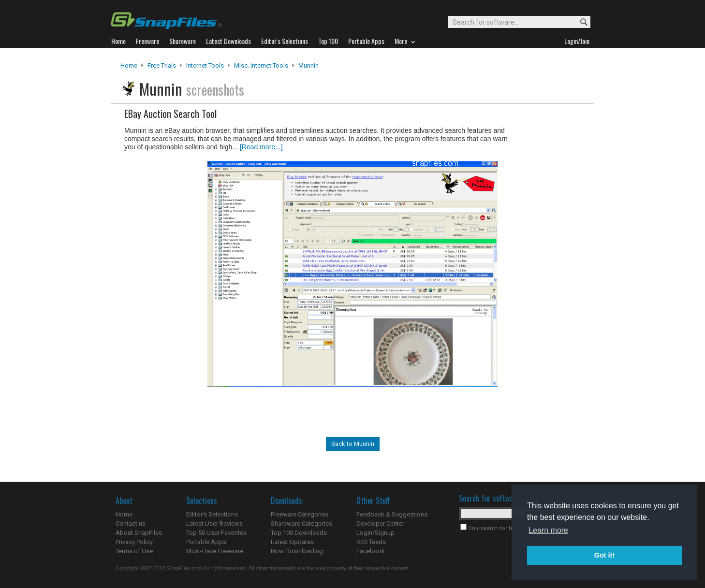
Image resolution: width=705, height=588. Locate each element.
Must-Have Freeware (215, 551)
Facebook (371, 551)
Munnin (308, 65)
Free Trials (162, 65)
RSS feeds (371, 542)
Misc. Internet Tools (261, 65)
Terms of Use (134, 551)
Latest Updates (292, 542)
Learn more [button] (548, 530)
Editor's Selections (212, 514)
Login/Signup (375, 533)
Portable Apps (206, 542)
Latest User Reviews (214, 523)
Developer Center (380, 523)
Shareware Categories (301, 523)
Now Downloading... (299, 551)
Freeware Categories (300, 514)
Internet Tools (205, 65)
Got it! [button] (604, 555)
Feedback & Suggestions (392, 514)
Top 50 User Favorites (216, 533)
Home (129, 65)
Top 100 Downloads (299, 533)
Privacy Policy (134, 542)
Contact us (131, 523)
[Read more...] (261, 147)
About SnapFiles (139, 533)
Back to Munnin (353, 444)
